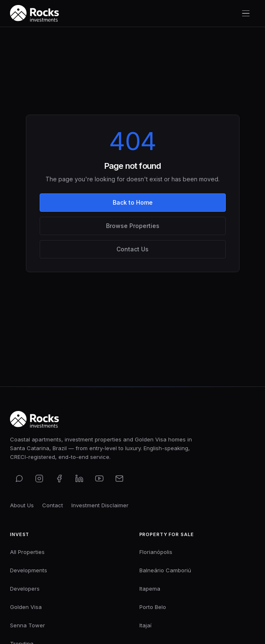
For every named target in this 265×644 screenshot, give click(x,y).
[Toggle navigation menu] (246, 13)
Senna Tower (28, 625)
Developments (29, 570)
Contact (53, 505)
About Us (22, 505)
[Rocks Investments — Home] (34, 13)
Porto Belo (153, 607)
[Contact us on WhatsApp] (19, 479)
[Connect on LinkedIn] (79, 479)
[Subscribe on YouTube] (99, 479)
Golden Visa (26, 607)
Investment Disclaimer (100, 505)
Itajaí (145, 625)
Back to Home (133, 202)
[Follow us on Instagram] (39, 479)
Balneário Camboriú (165, 570)
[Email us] (119, 479)
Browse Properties (133, 226)
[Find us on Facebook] (59, 479)
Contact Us (132, 249)
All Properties (27, 552)
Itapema (150, 589)
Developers (25, 589)
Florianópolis (156, 552)
